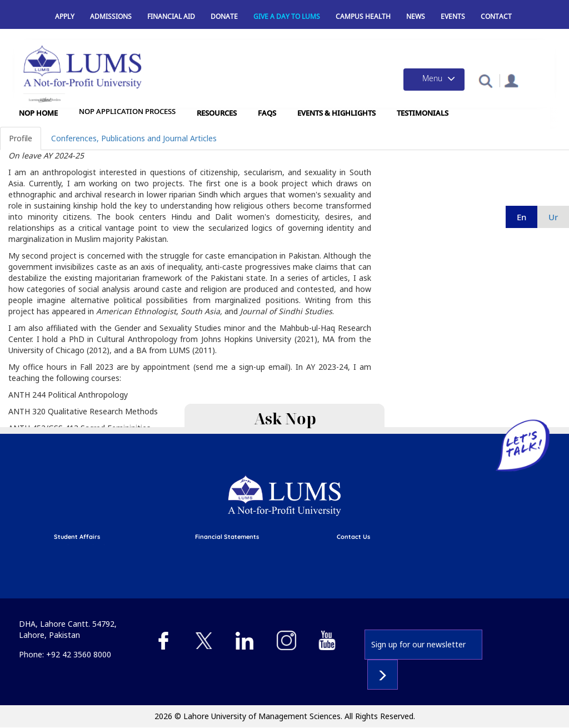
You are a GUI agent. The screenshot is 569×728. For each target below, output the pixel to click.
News (416, 16)
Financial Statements (227, 537)
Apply (65, 16)
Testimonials (423, 113)
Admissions (111, 16)
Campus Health (363, 16)
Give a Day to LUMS (287, 16)
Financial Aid (171, 16)
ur (553, 217)
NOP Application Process (127, 112)
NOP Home (38, 113)
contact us (353, 537)
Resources (217, 113)
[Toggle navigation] (434, 80)
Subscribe (383, 675)
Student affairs (77, 537)
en (521, 217)
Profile (21, 138)
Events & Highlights (336, 113)
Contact (496, 16)
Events (453, 16)
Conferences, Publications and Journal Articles (134, 138)
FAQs (267, 113)
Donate (224, 16)
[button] (485, 80)
